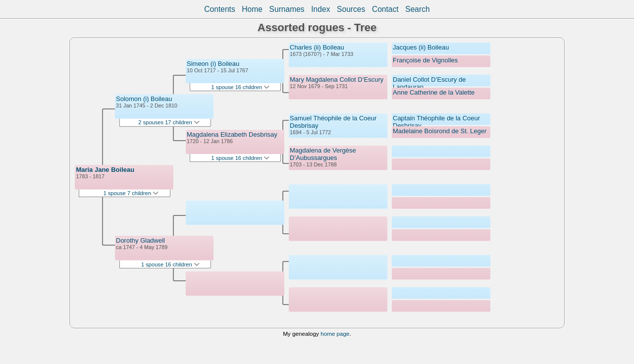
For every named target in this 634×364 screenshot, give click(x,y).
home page (335, 334)
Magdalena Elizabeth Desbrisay (232, 134)
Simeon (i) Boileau (213, 64)
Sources (351, 9)
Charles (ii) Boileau (317, 47)
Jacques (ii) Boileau (421, 47)
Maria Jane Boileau (105, 170)
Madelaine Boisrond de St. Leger (440, 131)
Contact (385, 9)
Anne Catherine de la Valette (434, 92)
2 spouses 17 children (169, 122)
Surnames (287, 9)
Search (417, 9)
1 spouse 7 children (131, 193)
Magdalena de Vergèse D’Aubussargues (323, 154)
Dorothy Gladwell (140, 240)
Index (320, 9)
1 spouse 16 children (170, 264)
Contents (219, 9)
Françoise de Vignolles (425, 60)
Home (252, 9)
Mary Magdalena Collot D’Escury (337, 79)
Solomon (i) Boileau (144, 99)
